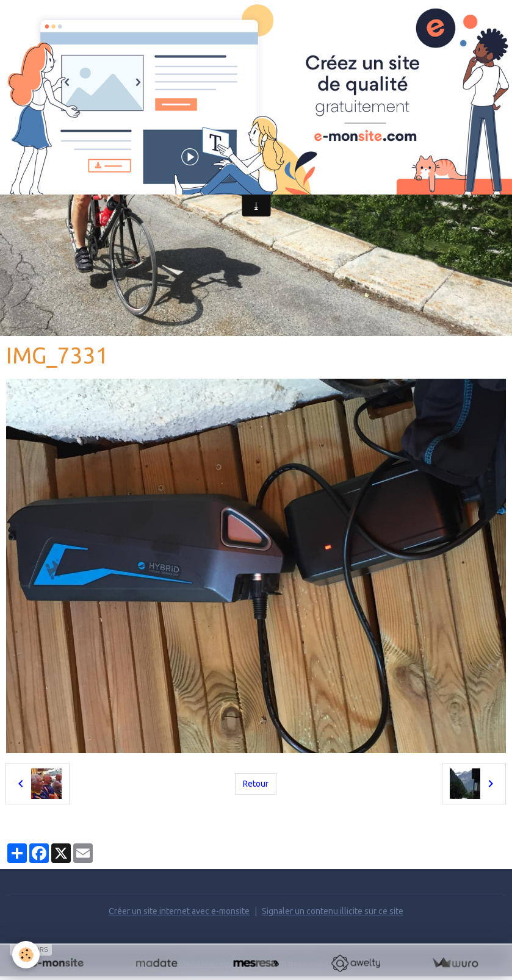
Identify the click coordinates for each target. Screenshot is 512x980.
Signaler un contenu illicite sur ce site (333, 911)
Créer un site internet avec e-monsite (179, 911)
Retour (256, 784)
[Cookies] (26, 955)
